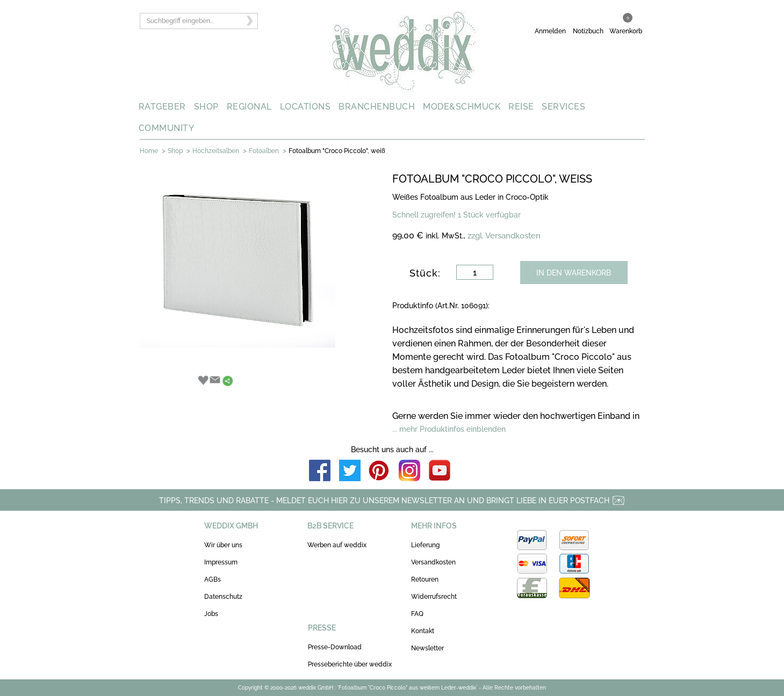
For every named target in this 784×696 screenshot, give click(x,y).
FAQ (417, 614)
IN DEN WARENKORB (574, 273)
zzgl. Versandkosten (504, 236)
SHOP (206, 107)
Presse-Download (335, 647)
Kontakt (423, 631)
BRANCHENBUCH (377, 107)
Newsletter (427, 648)
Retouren (425, 579)
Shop (175, 151)
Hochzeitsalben (216, 151)
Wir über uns (223, 545)
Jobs (211, 614)
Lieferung (425, 545)
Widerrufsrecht (434, 597)
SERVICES (563, 107)
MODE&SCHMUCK (462, 107)
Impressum (221, 562)
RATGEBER (162, 107)
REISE (521, 107)
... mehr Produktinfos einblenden (449, 429)
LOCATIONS (305, 107)
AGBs (213, 579)
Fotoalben (264, 151)
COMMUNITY (167, 128)
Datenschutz (223, 597)
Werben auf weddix (337, 545)
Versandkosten (433, 562)
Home (149, 151)
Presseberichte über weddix (350, 664)
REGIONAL (249, 107)
